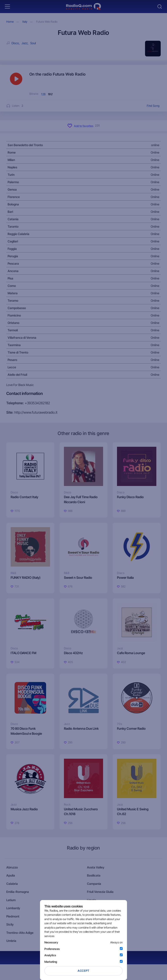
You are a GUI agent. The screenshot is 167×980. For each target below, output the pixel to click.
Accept (83, 971)
